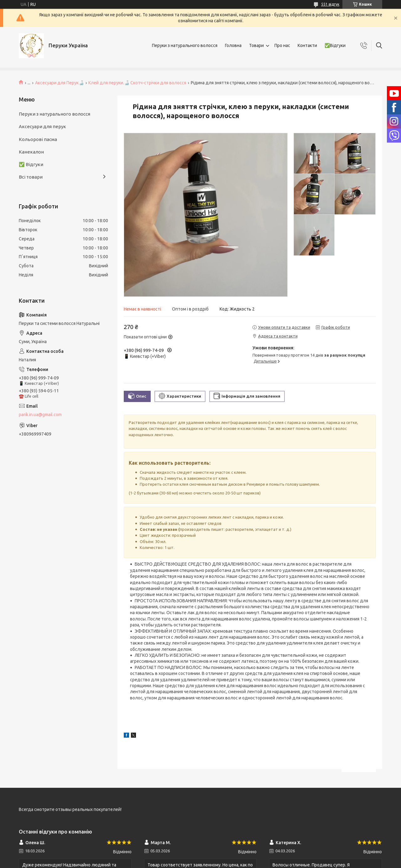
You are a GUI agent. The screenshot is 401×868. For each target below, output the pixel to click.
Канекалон (31, 152)
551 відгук (330, 4)
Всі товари (31, 177)
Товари (256, 45)
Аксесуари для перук (42, 126)
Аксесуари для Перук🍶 (60, 83)
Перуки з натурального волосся (185, 45)
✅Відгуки (335, 45)
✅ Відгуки (31, 164)
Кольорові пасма (38, 139)
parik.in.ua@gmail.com (40, 415)
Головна (233, 45)
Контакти (307, 45)
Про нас (282, 45)
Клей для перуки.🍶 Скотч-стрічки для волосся (137, 83)
